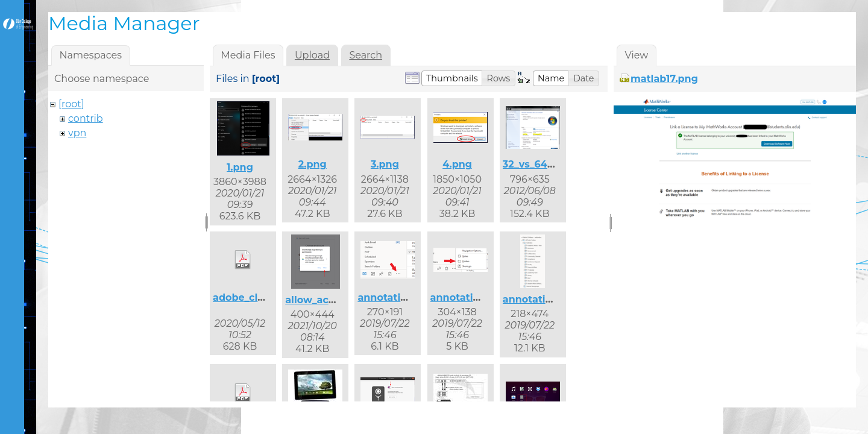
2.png (313, 164)
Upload (312, 55)
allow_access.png (329, 300)
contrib (86, 118)
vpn (77, 133)
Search (366, 55)
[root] (71, 104)
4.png (457, 164)
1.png (240, 167)
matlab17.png (664, 79)
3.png (385, 164)
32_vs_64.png (536, 164)
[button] (452, 78)
